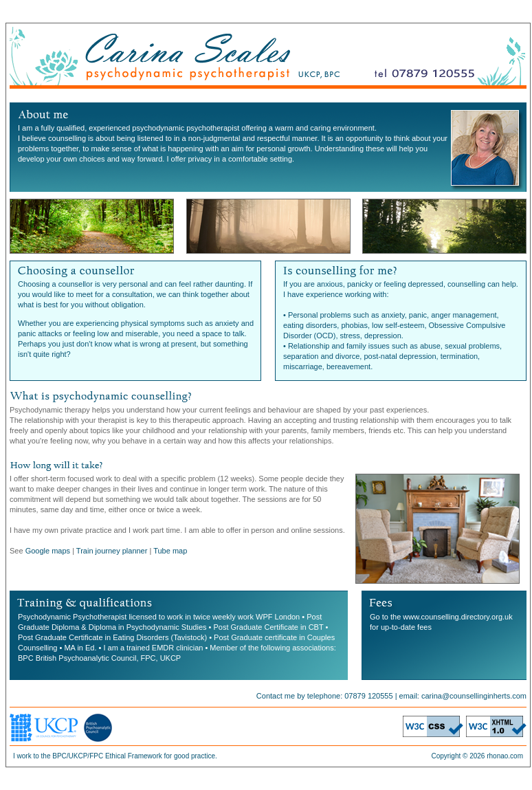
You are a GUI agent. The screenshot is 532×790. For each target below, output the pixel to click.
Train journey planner (112, 551)
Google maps (48, 551)
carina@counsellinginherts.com (474, 696)
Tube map (170, 551)
